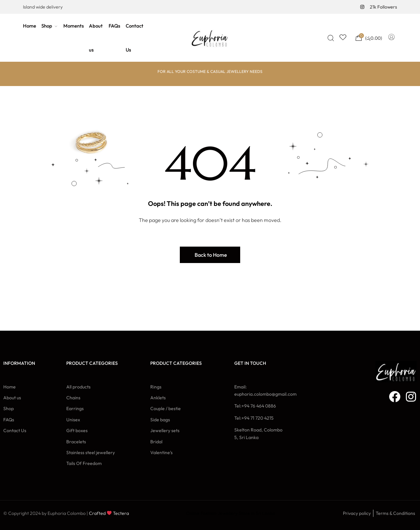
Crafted (97, 513)
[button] (210, 255)
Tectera (120, 513)
